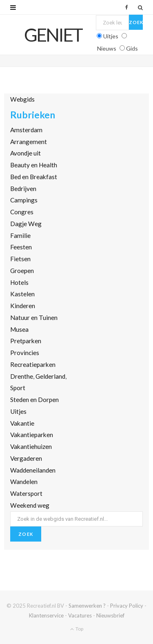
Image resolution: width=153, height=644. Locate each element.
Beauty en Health (34, 165)
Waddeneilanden (33, 470)
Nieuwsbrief (110, 615)
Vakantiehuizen (31, 446)
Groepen (22, 271)
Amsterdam (26, 130)
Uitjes (111, 36)
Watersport (26, 493)
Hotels (19, 282)
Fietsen (20, 259)
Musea (19, 329)
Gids (132, 48)
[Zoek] (140, 7)
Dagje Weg (26, 224)
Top (77, 629)
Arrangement (29, 142)
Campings (24, 200)
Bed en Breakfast (34, 177)
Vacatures (80, 615)
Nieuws (107, 48)
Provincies (25, 353)
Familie (20, 235)
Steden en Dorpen (34, 400)
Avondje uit (25, 153)
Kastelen (22, 294)
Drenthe (22, 376)
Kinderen (23, 306)
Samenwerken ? (87, 606)
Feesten (21, 247)
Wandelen (24, 482)
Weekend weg (30, 505)
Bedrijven (23, 189)
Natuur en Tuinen (34, 318)
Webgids (22, 99)
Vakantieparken (32, 435)
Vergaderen (26, 458)
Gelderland (50, 376)
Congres (22, 212)
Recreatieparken (33, 364)
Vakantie (22, 423)
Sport (18, 388)
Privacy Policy (127, 606)
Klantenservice (46, 615)
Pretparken (26, 341)
